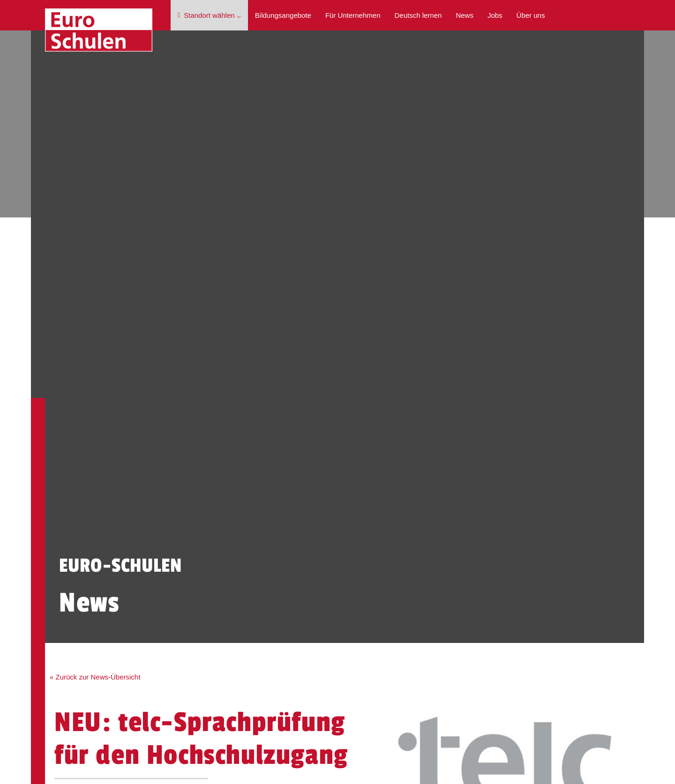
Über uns (531, 15)
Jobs (495, 15)
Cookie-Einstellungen (512, 549)
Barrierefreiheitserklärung (518, 573)
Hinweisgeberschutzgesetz (521, 561)
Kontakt (81, 607)
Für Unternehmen (353, 15)
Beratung (136, 607)
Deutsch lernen (418, 15)
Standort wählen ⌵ (209, 15)
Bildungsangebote (283, 15)
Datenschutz (499, 538)
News (465, 15)
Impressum (496, 526)
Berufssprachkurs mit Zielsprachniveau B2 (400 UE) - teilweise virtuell (389, 542)
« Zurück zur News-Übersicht (100, 437)
